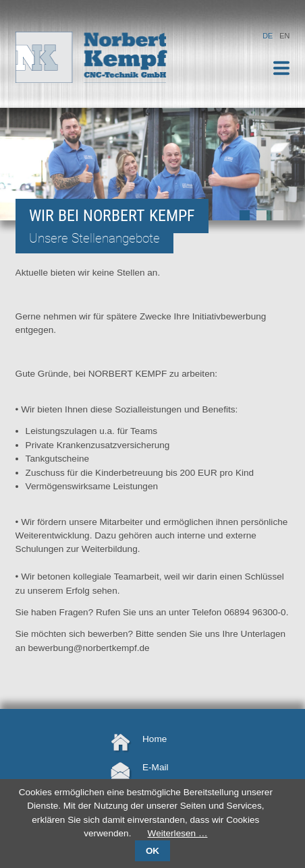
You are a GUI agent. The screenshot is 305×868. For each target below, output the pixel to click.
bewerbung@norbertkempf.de (89, 648)
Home (155, 739)
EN (284, 36)
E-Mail (156, 767)
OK (152, 851)
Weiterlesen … (178, 833)
